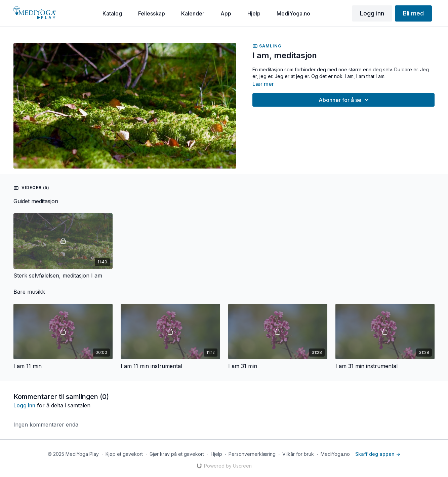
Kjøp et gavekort (124, 454)
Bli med (413, 13)
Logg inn (372, 13)
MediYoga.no (335, 454)
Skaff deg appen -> (378, 454)
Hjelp (216, 454)
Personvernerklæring (252, 454)
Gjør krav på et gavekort (177, 454)
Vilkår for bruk (298, 454)
